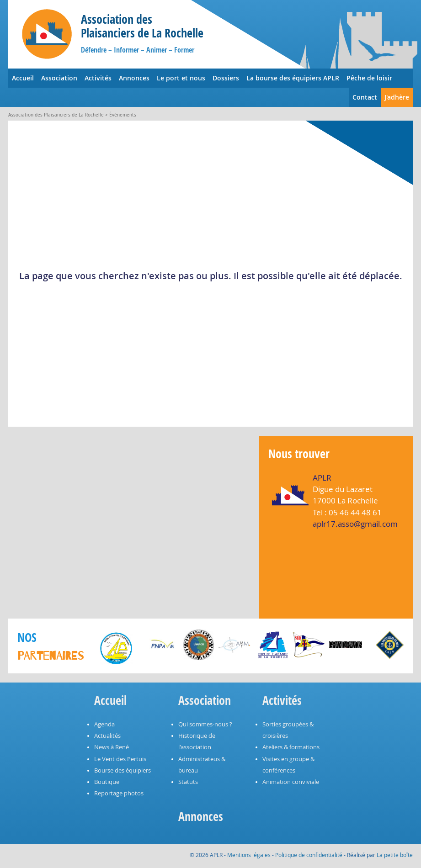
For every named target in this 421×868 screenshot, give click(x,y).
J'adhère (397, 97)
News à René (112, 747)
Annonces (134, 78)
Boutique (107, 782)
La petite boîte (395, 855)
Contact (365, 97)
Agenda (104, 724)
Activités (98, 78)
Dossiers (226, 78)
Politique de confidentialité (309, 855)
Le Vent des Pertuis (120, 759)
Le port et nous (181, 78)
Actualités (107, 736)
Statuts (188, 782)
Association (59, 78)
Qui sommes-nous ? (205, 724)
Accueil (23, 78)
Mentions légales (249, 855)
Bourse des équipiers (123, 770)
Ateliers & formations (291, 747)
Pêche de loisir (369, 78)
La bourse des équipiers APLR (293, 78)
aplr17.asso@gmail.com (355, 524)
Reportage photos (119, 793)
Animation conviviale (291, 782)
